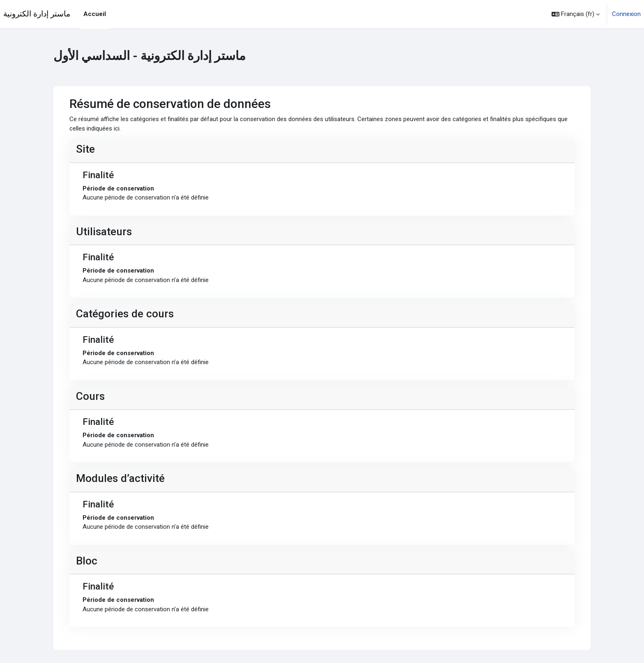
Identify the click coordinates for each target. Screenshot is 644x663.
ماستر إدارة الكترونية (37, 14)
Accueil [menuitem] (95, 14)
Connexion (626, 14)
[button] (576, 14)
